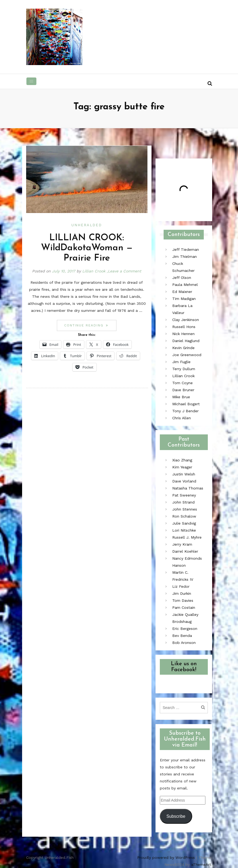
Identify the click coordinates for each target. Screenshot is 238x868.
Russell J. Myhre (187, 537)
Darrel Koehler (185, 551)
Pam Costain (184, 607)
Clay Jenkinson (186, 320)
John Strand (183, 502)
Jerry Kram (182, 544)
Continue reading (90, 325)
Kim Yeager (182, 467)
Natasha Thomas (188, 488)
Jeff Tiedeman (186, 249)
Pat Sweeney (184, 495)
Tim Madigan (184, 299)
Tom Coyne (182, 383)
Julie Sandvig (184, 523)
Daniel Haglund (186, 341)
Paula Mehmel (185, 285)
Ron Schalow (184, 516)
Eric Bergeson (185, 629)
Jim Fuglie (181, 362)
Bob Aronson (184, 643)
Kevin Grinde (183, 348)
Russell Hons (184, 327)
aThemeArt (201, 864)
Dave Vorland (184, 481)
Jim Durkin (182, 593)
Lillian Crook (94, 271)
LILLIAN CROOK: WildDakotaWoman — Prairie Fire (87, 248)
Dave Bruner (183, 390)
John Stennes (185, 509)
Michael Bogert (186, 404)
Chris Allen (182, 418)
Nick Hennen (183, 334)
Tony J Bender (185, 411)
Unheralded (87, 225)
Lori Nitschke (184, 530)
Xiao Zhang (182, 460)
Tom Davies (183, 600)
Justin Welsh (184, 474)
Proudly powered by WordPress (166, 857)
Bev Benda (182, 636)
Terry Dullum (184, 369)
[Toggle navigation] (32, 81)
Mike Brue (181, 397)
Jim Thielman (184, 256)
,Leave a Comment (124, 271)
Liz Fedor (181, 586)
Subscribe (176, 816)
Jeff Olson (182, 278)
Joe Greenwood (187, 355)
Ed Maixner (182, 292)
